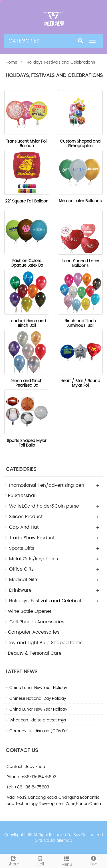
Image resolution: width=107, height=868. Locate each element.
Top (94, 861)
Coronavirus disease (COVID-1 (39, 731)
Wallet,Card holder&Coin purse (44, 506)
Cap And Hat (24, 527)
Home (11, 62)
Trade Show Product (32, 538)
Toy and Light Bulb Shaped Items (45, 643)
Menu (67, 861)
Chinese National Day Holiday (38, 698)
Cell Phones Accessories (36, 622)
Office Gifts (21, 569)
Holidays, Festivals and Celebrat (45, 601)
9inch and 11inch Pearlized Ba (27, 383)
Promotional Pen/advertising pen (47, 485)
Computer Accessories (34, 632)
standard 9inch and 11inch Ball (27, 323)
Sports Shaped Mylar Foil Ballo (27, 443)
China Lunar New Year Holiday (38, 688)
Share (13, 861)
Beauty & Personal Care (35, 653)
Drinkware (20, 590)
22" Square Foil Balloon (27, 201)
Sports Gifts (22, 548)
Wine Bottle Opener (30, 611)
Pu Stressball (22, 496)
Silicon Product (26, 517)
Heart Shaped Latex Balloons (80, 263)
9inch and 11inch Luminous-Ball (80, 323)
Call (40, 861)
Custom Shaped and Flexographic (80, 144)
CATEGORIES (24, 41)
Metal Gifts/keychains (34, 559)
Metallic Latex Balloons (80, 201)
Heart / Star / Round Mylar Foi (80, 383)
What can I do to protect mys (38, 720)
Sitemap (65, 841)
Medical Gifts (24, 580)
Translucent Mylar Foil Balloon (27, 144)
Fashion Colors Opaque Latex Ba (27, 263)
